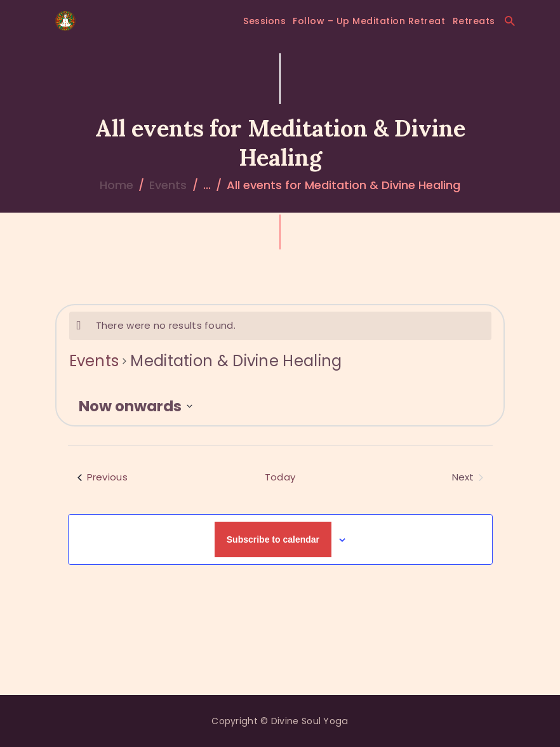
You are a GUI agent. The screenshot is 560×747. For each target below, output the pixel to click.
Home (117, 185)
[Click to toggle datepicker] (136, 407)
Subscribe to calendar (273, 539)
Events (168, 185)
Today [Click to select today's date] (280, 477)
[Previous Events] (103, 478)
